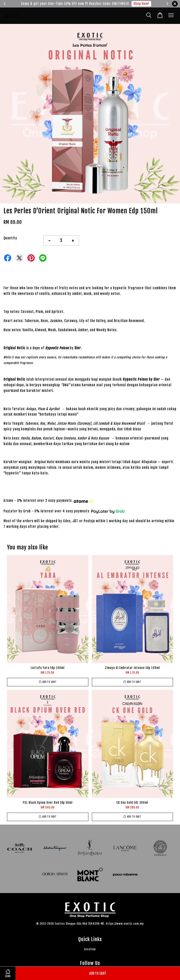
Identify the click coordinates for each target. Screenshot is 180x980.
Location (90, 949)
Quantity (10, 238)
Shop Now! (141, 4)
